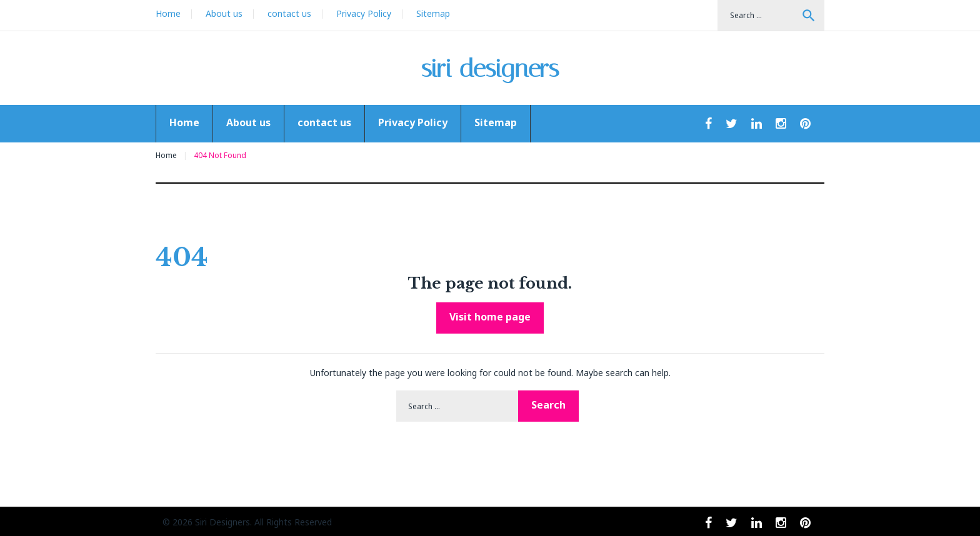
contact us (289, 13)
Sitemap (433, 13)
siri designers (490, 68)
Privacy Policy (364, 13)
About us (224, 13)
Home (168, 13)
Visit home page (490, 317)
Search (809, 16)
